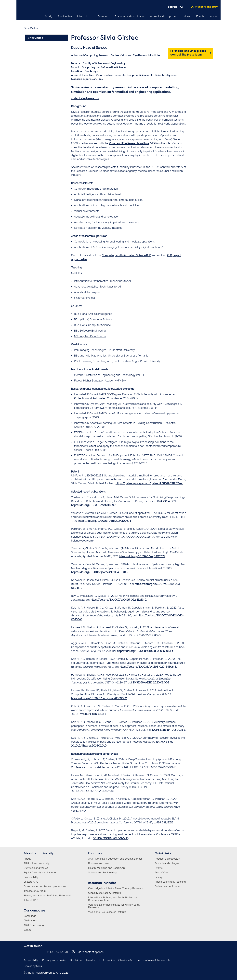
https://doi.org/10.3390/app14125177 (142, 556)
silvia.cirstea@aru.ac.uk (85, 98)
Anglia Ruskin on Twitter (36, 952)
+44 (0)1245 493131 (57, 952)
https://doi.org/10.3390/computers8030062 (99, 698)
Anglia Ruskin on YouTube (41, 952)
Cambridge (91, 71)
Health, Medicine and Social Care (107, 868)
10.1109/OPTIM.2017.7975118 (111, 838)
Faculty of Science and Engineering (104, 63)
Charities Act (126, 960)
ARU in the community (37, 863)
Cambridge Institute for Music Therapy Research (116, 888)
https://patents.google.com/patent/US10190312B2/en (149, 483)
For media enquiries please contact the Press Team (188, 53)
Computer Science (138, 75)
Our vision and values (36, 868)
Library (159, 877)
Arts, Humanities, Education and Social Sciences (115, 859)
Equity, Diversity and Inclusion (40, 873)
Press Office (161, 873)
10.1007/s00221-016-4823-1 (89, 714)
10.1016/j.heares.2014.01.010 (89, 746)
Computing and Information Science (104, 67)
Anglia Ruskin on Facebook (26, 952)
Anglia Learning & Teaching (170, 882)
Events (200, 17)
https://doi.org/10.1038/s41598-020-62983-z (145, 651)
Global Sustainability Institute (105, 893)
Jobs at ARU (31, 900)
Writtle (28, 930)
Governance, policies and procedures (45, 886)
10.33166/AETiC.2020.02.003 (151, 683)
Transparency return (35, 891)
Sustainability (31, 877)
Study (49, 17)
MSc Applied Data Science (90, 336)
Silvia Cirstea (35, 38)
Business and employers (130, 17)
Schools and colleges (167, 863)
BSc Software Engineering (90, 331)
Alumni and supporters (164, 17)
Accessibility (31, 960)
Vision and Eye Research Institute (129, 143)
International (85, 17)
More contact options (88, 952)
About (214, 17)
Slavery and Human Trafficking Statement (47, 896)
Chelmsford (30, 921)
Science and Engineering (102, 873)
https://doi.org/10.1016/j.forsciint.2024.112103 (99, 572)
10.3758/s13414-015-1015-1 (168, 730)
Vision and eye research (110, 75)
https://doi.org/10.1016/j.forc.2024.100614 (105, 521)
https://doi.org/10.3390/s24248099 (93, 505)
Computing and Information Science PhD (126, 255)
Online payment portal (167, 886)
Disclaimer (76, 960)
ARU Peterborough (34, 925)
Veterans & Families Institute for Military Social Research (114, 906)
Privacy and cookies (54, 960)
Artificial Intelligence (164, 75)
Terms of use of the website (154, 960)
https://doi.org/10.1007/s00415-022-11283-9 (118, 600)
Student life (65, 17)
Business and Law (98, 863)
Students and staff (204, 7)
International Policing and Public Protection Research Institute (113, 899)
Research (103, 17)
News (187, 17)
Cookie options (33, 966)
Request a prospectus (167, 859)
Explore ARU (31, 882)
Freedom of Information (100, 960)
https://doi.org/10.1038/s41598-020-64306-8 (148, 667)
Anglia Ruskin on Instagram (31, 952)
